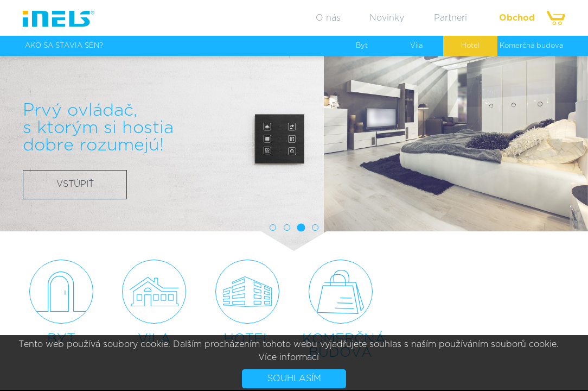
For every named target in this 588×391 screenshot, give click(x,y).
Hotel (470, 46)
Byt (362, 46)
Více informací (289, 357)
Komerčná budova (531, 46)
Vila (416, 46)
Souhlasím (294, 379)
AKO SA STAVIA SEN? (64, 46)
